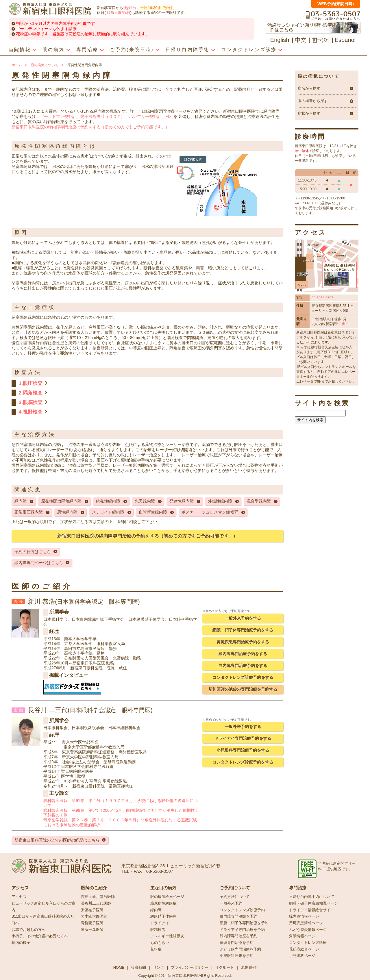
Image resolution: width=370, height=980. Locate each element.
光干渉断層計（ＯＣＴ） (103, 116)
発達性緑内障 (182, 501)
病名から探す (309, 88)
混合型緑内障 (259, 501)
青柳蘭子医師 (92, 923)
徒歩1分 (130, 8)
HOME (119, 967)
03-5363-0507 (322, 298)
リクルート (224, 967)
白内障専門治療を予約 (238, 916)
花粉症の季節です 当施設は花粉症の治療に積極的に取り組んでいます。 (83, 34)
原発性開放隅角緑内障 (61, 501)
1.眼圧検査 (31, 383)
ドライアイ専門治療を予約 (242, 930)
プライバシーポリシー (190, 967)
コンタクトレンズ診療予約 (242, 910)
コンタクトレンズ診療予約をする (243, 677)
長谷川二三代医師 (96, 903)
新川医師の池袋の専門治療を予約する (243, 689)
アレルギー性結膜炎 (167, 936)
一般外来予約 (231, 903)
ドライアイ (160, 923)
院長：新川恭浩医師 (98, 897)
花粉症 (156, 949)
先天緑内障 (145, 501)
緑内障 (21, 501)
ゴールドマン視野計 (58, 116)
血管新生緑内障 (153, 512)
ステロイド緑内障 (108, 512)
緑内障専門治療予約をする (243, 654)
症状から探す (309, 114)
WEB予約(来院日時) (336, 4)
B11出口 (342, 324)
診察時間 (138, 967)
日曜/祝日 (122, 13)
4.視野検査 (31, 412)
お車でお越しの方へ (28, 930)
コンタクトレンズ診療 (308, 943)
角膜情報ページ (302, 936)
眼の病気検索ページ (167, 897)
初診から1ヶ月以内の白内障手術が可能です (55, 23)
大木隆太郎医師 (94, 916)
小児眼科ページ (302, 956)
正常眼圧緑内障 (29, 512)
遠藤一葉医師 (92, 930)
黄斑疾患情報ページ (306, 923)
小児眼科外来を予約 (237, 956)
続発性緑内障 (108, 501)
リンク (159, 967)
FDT (169, 116)
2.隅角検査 (31, 393)
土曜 (109, 13)
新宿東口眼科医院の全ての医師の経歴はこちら (57, 840)
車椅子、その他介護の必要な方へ (40, 936)
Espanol (345, 40)
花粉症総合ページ (304, 949)
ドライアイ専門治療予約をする (243, 738)
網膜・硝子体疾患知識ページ (313, 903)
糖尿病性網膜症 (163, 903)
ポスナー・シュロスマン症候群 (210, 512)
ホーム (17, 65)
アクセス (19, 897)
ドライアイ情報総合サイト (312, 910)
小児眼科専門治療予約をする (243, 750)
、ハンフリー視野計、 (145, 116)
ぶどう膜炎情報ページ (308, 930)
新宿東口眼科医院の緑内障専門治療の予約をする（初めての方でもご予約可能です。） (90, 127)
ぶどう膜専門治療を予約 (240, 949)
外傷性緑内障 (220, 501)
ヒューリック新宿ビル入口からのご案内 (44, 907)
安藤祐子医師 (92, 910)
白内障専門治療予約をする (243, 666)
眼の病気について (45, 65)
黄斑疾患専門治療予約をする (243, 642)
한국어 (321, 40)
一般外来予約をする (243, 618)
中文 (301, 40)
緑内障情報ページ (304, 916)
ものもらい (160, 943)
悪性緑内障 (67, 512)
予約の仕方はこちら (33, 552)
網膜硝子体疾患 (163, 916)
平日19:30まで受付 (156, 8)
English (280, 40)
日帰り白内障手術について (312, 897)
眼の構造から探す (313, 101)
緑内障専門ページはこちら (39, 563)
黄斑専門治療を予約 (237, 943)
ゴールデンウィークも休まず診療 (46, 29)
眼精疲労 (158, 930)
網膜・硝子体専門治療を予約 (244, 923)
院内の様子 (21, 943)
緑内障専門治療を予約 (238, 936)
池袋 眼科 (249, 967)
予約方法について (235, 897)
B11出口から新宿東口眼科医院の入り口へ (43, 920)
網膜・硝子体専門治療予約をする (243, 630)
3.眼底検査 (31, 402)
